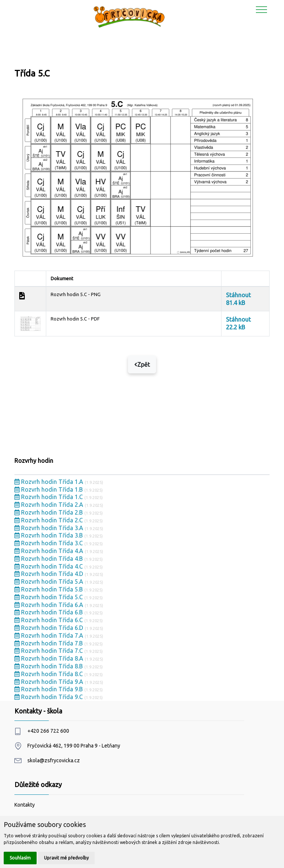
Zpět (142, 365)
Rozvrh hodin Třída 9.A (50, 682)
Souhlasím (20, 858)
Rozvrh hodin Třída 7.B (49, 643)
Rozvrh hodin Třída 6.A (50, 605)
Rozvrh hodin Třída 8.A (50, 658)
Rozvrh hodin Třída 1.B (49, 489)
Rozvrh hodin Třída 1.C (49, 497)
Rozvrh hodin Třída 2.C (49, 520)
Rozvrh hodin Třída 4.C (49, 566)
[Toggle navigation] (262, 9)
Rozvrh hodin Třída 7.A (50, 635)
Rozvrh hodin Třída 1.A (50, 482)
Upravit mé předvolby (66, 858)
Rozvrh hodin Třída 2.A (50, 505)
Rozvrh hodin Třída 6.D (50, 628)
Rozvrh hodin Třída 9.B (49, 689)
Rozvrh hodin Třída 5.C (49, 597)
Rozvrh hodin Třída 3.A (50, 528)
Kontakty (25, 805)
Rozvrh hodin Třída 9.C (49, 697)
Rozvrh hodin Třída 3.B (49, 535)
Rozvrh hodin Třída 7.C (49, 651)
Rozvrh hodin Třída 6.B (49, 612)
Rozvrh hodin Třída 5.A (50, 582)
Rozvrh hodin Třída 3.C (49, 543)
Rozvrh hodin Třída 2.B (49, 512)
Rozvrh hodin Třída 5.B (49, 589)
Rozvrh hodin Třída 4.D (50, 574)
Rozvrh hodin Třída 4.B (49, 559)
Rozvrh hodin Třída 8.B (49, 666)
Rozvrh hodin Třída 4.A (50, 551)
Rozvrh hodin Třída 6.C (49, 620)
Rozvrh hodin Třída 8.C (49, 674)
